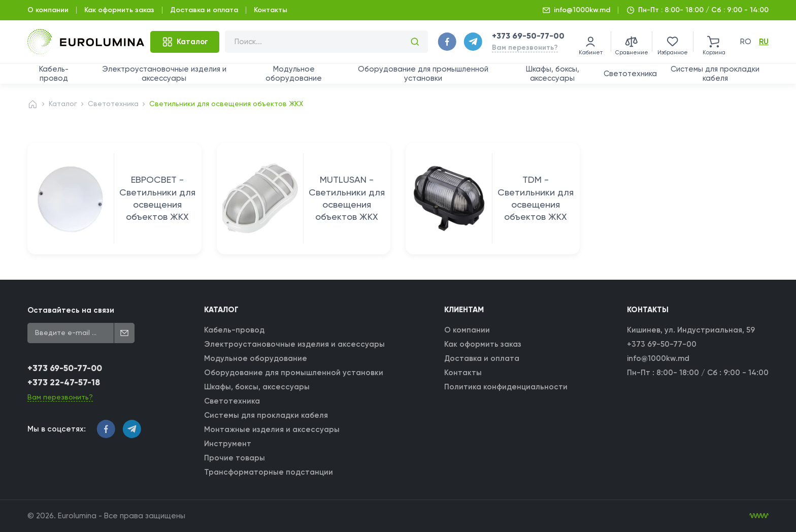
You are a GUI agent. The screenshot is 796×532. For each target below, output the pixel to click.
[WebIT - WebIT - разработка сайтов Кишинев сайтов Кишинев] (759, 516)
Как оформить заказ (119, 10)
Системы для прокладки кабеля (715, 74)
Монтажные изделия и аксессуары (272, 429)
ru (764, 42)
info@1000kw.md (582, 10)
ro (746, 42)
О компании (48, 10)
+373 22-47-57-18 (64, 383)
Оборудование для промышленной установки (423, 74)
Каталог (63, 104)
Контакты (271, 10)
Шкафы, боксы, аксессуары (553, 74)
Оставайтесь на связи (71, 310)
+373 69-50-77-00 (528, 36)
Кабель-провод (54, 74)
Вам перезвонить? (525, 47)
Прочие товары (235, 458)
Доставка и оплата (204, 10)
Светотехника (630, 74)
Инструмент (228, 444)
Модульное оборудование (294, 74)
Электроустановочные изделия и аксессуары (164, 74)
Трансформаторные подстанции (269, 472)
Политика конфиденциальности (506, 387)
